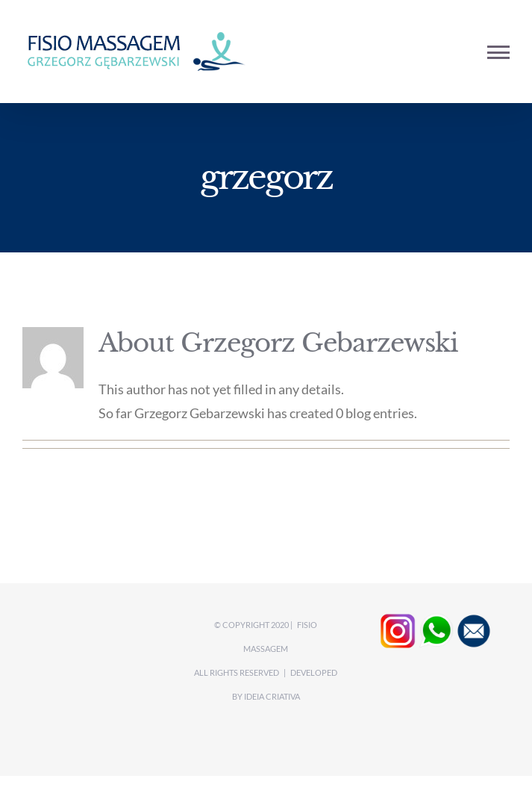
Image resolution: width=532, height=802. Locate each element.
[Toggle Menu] (499, 52)
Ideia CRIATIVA (272, 696)
